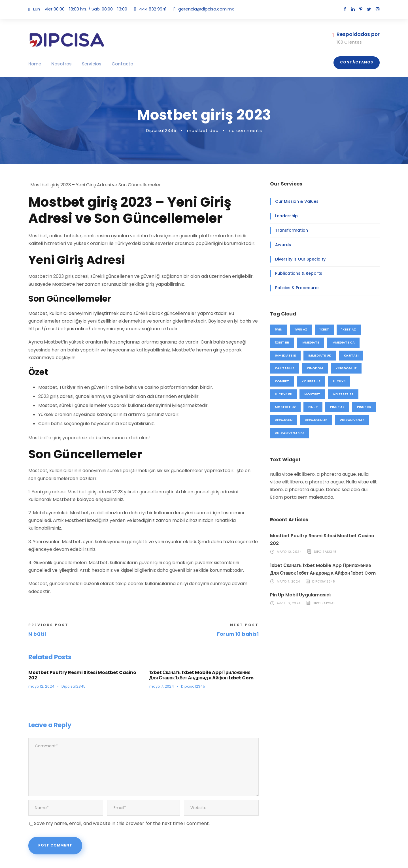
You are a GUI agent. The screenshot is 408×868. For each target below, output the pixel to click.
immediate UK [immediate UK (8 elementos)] (320, 355)
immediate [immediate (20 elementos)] (312, 342)
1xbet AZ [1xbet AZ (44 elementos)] (350, 329)
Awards (282, 245)
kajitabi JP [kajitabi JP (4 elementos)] (284, 368)
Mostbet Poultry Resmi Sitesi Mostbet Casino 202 (81, 649)
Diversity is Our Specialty (297, 259)
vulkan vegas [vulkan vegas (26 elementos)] (351, 420)
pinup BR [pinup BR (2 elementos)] (364, 407)
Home (34, 64)
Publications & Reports (295, 273)
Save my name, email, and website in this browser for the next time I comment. (113, 787)
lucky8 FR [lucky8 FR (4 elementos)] (284, 394)
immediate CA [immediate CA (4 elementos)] (344, 342)
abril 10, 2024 (289, 596)
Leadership (285, 216)
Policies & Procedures (295, 288)
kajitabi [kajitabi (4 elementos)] (351, 355)
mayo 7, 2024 (161, 663)
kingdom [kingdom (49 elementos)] (314, 368)
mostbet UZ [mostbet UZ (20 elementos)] (285, 407)
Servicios (86, 64)
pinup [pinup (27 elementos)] (313, 407)
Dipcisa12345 (166, 130)
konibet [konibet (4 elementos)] (282, 381)
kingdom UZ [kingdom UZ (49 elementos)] (344, 368)
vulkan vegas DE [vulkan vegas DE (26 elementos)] (290, 433)
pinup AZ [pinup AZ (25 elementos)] (337, 407)
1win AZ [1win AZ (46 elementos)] (302, 329)
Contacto (113, 64)
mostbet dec (204, 130)
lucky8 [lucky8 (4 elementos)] (339, 381)
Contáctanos (359, 62)
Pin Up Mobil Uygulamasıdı (299, 587)
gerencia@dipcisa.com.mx (199, 9)
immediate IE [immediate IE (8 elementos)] (285, 355)
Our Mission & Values (294, 201)
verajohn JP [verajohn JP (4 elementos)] (316, 420)
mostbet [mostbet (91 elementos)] (313, 394)
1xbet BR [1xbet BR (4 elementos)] (282, 342)
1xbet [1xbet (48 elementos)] (325, 329)
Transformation (288, 230)
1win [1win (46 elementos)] (279, 329)
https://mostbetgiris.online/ (55, 329)
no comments (242, 130)
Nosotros (58, 64)
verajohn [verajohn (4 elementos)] (283, 420)
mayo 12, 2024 (41, 658)
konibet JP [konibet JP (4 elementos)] (311, 381)
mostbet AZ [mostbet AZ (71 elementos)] (343, 394)
